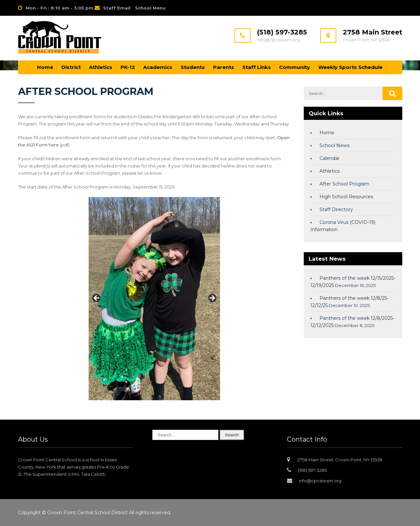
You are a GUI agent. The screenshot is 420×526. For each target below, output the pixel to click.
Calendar (330, 158)
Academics (158, 67)
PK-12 (128, 67)
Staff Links (257, 67)
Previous (97, 298)
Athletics (101, 67)
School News (334, 145)
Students (193, 67)
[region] (154, 300)
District (71, 67)
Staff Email (117, 8)
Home (45, 67)
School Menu (150, 8)
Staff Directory (336, 209)
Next (212, 298)
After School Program (344, 184)
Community (295, 67)
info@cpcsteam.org (320, 481)
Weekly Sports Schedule (350, 67)
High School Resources (346, 197)
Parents (224, 67)
